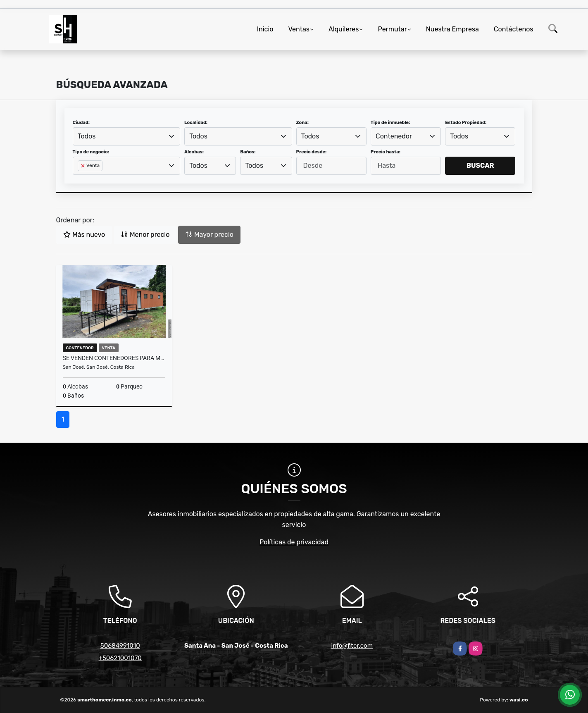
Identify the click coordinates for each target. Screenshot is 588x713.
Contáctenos (514, 29)
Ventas (299, 29)
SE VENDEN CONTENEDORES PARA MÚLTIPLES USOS (114, 358)
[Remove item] (83, 166)
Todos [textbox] (87, 136)
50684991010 (120, 646)
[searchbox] (80, 179)
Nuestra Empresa (452, 29)
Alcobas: (194, 152)
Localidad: (196, 123)
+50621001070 (120, 658)
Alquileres (344, 29)
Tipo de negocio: (91, 152)
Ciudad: (81, 123)
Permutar (392, 29)
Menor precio (145, 235)
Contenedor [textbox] (394, 136)
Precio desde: (312, 152)
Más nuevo (84, 235)
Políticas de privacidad (294, 542)
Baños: (248, 152)
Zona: (303, 123)
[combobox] (127, 136)
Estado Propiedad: (466, 123)
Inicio (265, 29)
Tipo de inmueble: (390, 123)
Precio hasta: (386, 152)
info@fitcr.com (352, 646)
